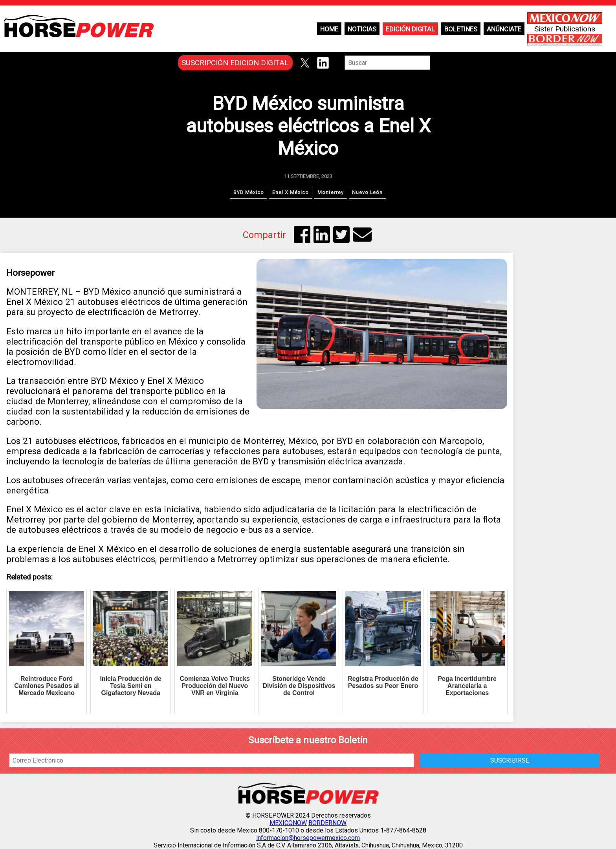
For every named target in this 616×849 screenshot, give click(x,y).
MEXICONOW (288, 823)
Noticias (362, 29)
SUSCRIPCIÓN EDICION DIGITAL (235, 63)
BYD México (248, 192)
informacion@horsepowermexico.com (308, 838)
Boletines (461, 29)
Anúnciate (504, 29)
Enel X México (291, 192)
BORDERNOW (327, 823)
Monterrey (331, 192)
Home (329, 29)
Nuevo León (368, 192)
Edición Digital (410, 29)
